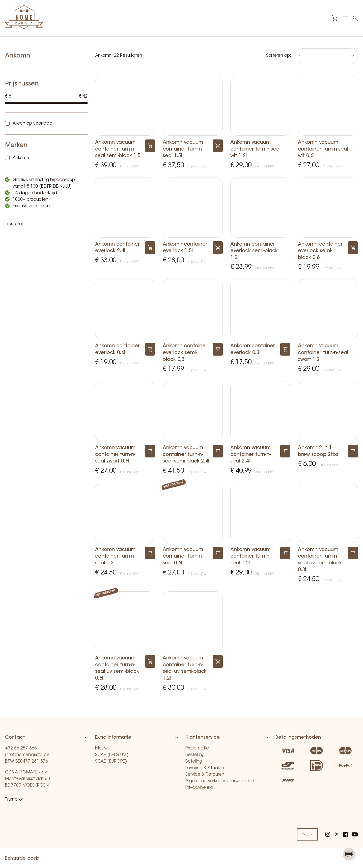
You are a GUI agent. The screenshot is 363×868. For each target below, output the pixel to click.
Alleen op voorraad (33, 123)
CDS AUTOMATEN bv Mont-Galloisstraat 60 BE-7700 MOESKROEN (27, 779)
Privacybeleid (199, 788)
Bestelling (195, 755)
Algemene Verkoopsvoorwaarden (220, 781)
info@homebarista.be (27, 755)
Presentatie (197, 748)
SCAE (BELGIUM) (112, 755)
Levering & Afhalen (205, 768)
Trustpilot (14, 224)
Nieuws (102, 748)
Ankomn (21, 158)
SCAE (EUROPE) (111, 761)
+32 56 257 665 (21, 748)
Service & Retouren (205, 775)
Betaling (194, 761)
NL (307, 834)
